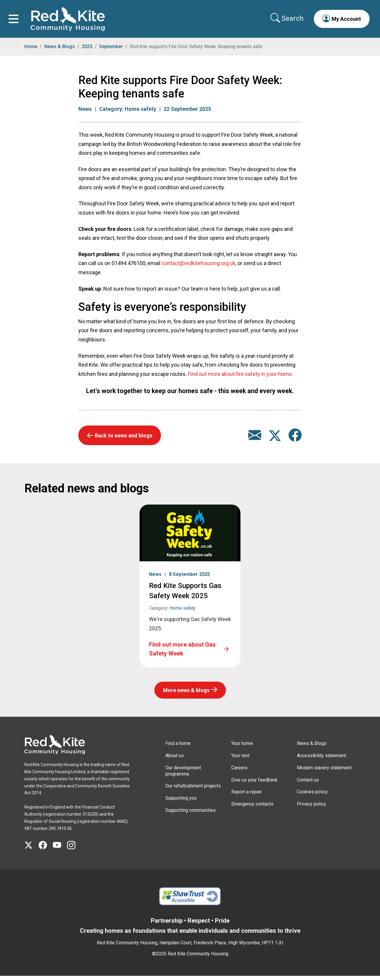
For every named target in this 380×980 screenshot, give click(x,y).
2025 (87, 51)
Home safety (140, 113)
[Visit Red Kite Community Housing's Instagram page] (74, 850)
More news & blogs (186, 694)
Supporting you (181, 802)
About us (175, 760)
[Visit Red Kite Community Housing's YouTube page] (60, 850)
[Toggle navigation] (16, 21)
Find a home (178, 747)
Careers (239, 772)
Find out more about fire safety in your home (240, 378)
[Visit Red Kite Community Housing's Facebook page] (46, 850)
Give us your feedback (254, 784)
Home (31, 51)
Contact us (308, 784)
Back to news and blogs (123, 440)
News (85, 113)
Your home (242, 747)
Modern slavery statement (324, 772)
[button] (340, 21)
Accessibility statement (322, 760)
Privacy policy (311, 808)
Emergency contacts (252, 808)
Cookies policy (312, 796)
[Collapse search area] (286, 21)
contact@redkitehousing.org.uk (198, 268)
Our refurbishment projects (193, 790)
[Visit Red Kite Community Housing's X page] (31, 850)
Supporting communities (191, 814)
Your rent (240, 760)
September (111, 51)
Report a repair (247, 796)
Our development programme (183, 775)
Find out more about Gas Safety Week (182, 653)
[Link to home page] (70, 21)
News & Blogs (60, 51)
